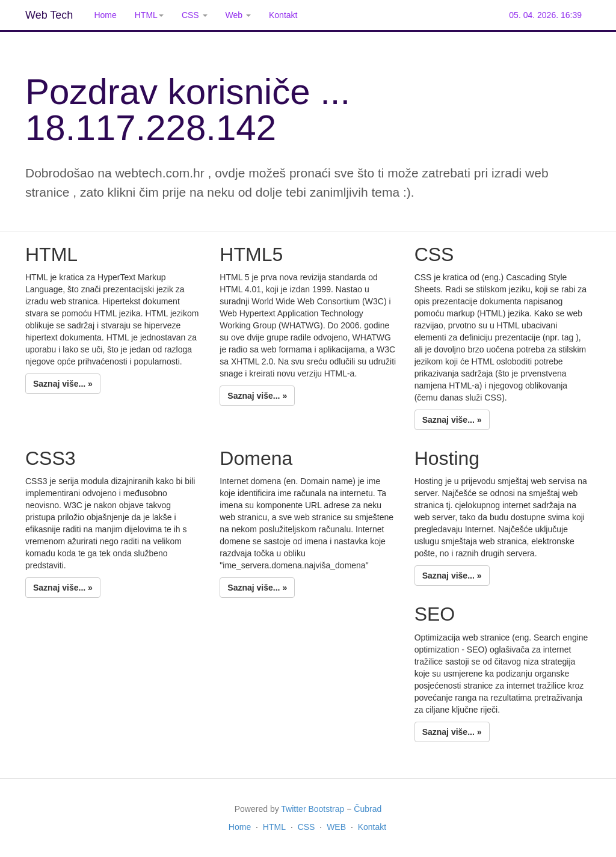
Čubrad (368, 809)
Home (105, 15)
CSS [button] (195, 15)
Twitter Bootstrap (313, 809)
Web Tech (49, 15)
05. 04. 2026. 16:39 (545, 15)
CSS (306, 827)
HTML (274, 827)
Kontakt (283, 15)
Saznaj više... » (63, 384)
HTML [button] (149, 15)
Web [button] (238, 15)
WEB (336, 827)
